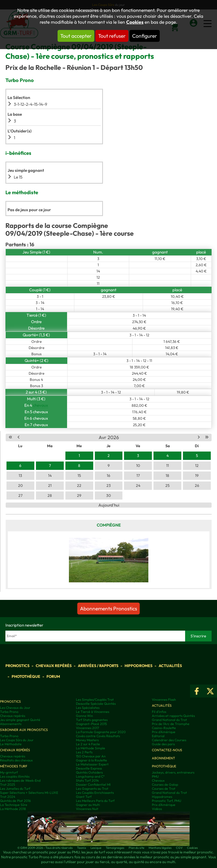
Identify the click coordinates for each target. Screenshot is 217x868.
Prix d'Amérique (164, 732)
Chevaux (158, 780)
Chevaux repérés (54, 666)
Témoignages (115, 848)
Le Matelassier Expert (92, 764)
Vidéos (157, 809)
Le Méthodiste (11, 744)
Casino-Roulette (164, 728)
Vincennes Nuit (87, 809)
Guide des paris (163, 744)
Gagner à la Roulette (91, 760)
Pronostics (17, 666)
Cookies (135, 22)
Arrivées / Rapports (98, 666)
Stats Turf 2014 (87, 780)
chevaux (41, 405)
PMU (155, 776)
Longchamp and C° (90, 776)
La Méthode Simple (91, 748)
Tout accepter (76, 36)
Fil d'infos (159, 712)
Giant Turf (84, 797)
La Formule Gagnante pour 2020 (101, 732)
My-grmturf (9, 772)
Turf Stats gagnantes (92, 720)
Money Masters (87, 740)
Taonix (82, 848)
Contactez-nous (167, 750)
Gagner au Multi (88, 805)
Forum (53, 676)
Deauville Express (89, 768)
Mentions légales (160, 848)
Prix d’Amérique (164, 805)
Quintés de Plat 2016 (15, 801)
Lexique (96, 848)
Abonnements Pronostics (109, 609)
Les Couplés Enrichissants (95, 793)
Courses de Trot (164, 789)
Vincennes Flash (164, 700)
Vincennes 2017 (87, 728)
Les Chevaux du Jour (15, 708)
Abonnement (163, 758)
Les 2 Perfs (84, 752)
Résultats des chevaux (16, 760)
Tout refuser (112, 36)
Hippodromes (138, 666)
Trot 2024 (8, 797)
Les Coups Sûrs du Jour (17, 740)
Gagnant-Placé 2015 (91, 724)
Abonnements (11, 724)
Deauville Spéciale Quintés (96, 704)
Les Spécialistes (88, 708)
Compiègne (109, 525)
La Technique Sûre (14, 805)
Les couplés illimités (15, 776)
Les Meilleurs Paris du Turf (95, 801)
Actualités (170, 666)
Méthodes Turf (14, 766)
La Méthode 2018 (13, 809)
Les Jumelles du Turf (15, 789)
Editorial (158, 736)
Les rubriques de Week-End (20, 780)
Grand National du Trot (169, 720)
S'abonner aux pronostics (24, 730)
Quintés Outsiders (89, 772)
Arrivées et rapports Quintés (173, 716)
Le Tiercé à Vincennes (93, 712)
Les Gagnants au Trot (92, 789)
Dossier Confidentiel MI (93, 785)
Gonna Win (84, 716)
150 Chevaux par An (91, 756)
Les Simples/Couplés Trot (95, 700)
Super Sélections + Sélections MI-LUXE (29, 793)
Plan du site (136, 848)
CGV (179, 848)
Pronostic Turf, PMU (166, 801)
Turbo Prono (9, 712)
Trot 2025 (8, 785)
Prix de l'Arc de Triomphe (171, 724)
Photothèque (26, 676)
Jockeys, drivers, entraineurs (173, 772)
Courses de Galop (165, 785)
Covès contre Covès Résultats (98, 736)
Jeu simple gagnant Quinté (20, 720)
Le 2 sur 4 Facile (88, 744)
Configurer (145, 36)
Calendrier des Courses (169, 740)
